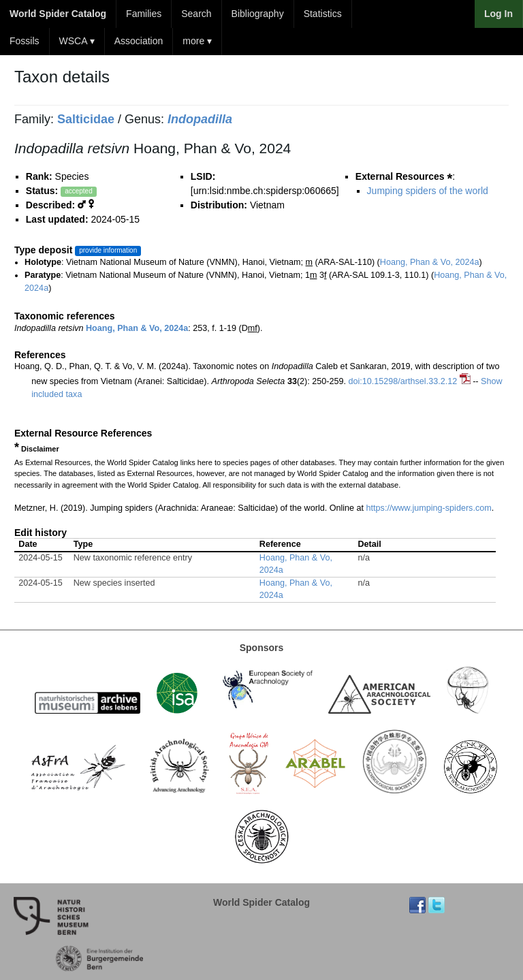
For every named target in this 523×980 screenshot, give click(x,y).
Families (144, 14)
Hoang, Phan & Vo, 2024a (430, 262)
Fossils (25, 41)
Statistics (323, 14)
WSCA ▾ (77, 41)
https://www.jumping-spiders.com (429, 508)
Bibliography (258, 14)
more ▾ (197, 41)
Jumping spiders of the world (428, 191)
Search (196, 14)
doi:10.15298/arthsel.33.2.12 (403, 381)
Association (139, 41)
